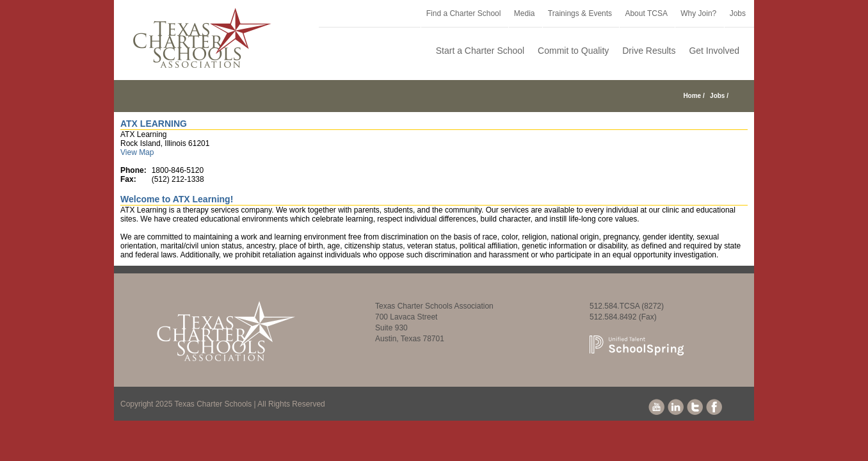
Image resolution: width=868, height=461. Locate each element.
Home (692, 96)
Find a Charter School (464, 13)
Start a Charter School (480, 51)
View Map (137, 152)
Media (525, 13)
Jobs (738, 13)
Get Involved (714, 51)
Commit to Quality (573, 51)
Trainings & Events (580, 13)
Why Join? (698, 13)
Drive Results (649, 51)
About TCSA (646, 13)
